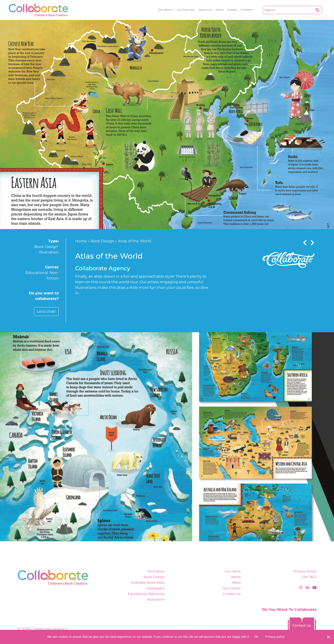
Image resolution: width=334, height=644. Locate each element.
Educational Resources (146, 594)
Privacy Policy (305, 571)
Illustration (49, 252)
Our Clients (232, 588)
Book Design (46, 247)
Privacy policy (275, 637)
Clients (232, 10)
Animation (156, 571)
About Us (205, 10)
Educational (37, 273)
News (220, 10)
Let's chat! (46, 311)
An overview (186, 10)
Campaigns (155, 588)
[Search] (288, 10)
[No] (328, 637)
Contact (246, 10)
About (236, 577)
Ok (256, 637)
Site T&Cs (309, 577)
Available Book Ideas (148, 582)
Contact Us (232, 594)
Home (81, 241)
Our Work (165, 10)
